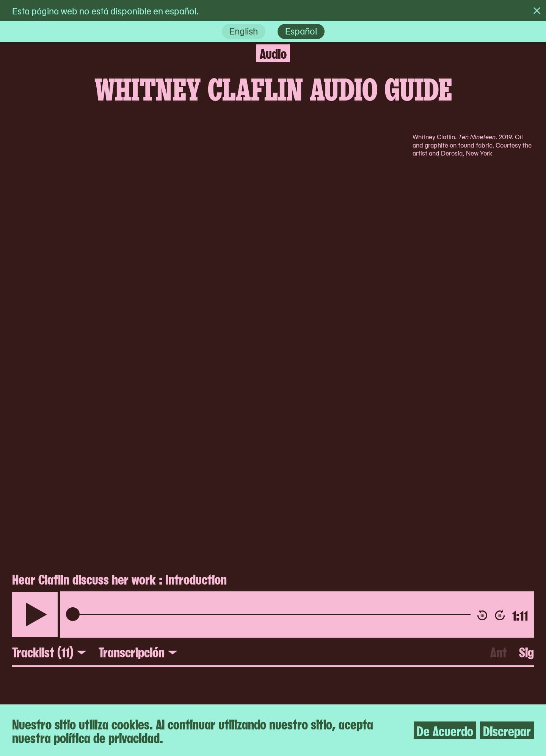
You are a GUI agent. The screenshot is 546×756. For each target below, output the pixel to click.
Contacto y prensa (191, 627)
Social (294, 692)
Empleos (166, 660)
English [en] (244, 31)
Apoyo (160, 676)
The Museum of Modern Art (346, 595)
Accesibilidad (177, 595)
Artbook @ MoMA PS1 (331, 635)
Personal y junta (185, 643)
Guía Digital (307, 652)
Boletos (164, 611)
